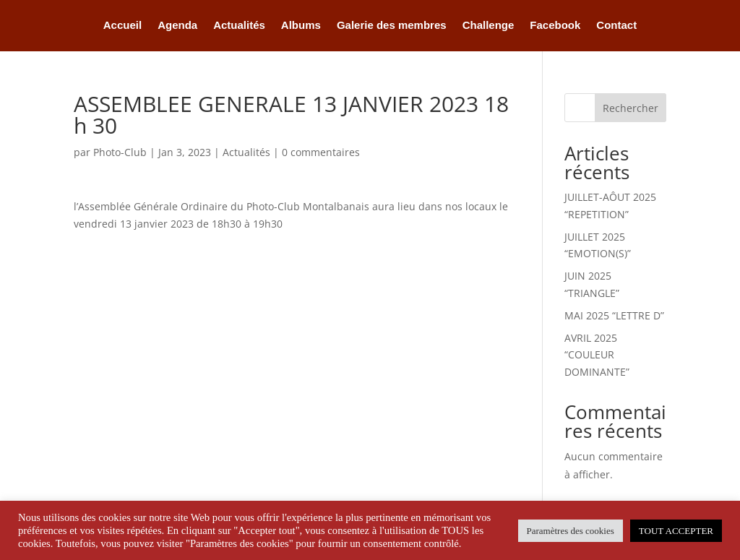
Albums (301, 26)
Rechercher (631, 108)
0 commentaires (321, 152)
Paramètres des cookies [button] (571, 531)
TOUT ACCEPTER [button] (676, 531)
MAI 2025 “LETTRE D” (614, 315)
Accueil (122, 26)
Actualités (239, 26)
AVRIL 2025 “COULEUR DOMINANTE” (597, 355)
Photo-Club (120, 152)
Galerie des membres (392, 26)
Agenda (177, 26)
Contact (616, 26)
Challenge (489, 26)
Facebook (555, 26)
